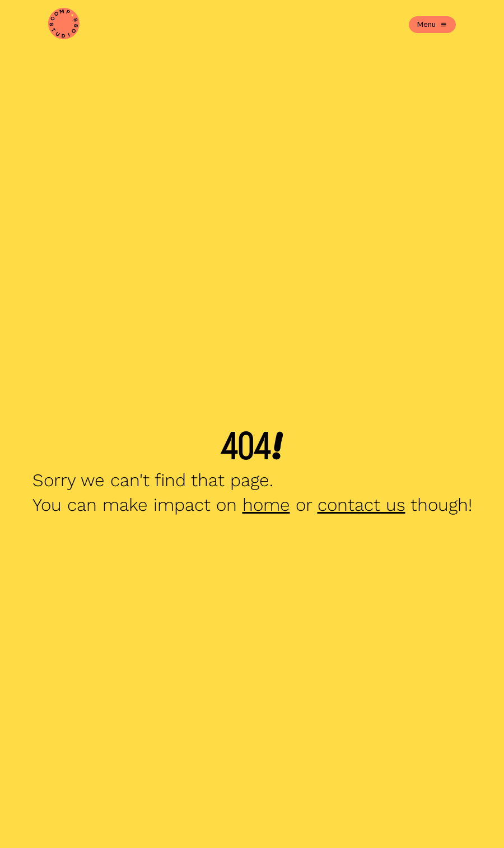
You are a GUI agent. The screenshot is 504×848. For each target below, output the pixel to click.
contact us (361, 505)
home (266, 505)
